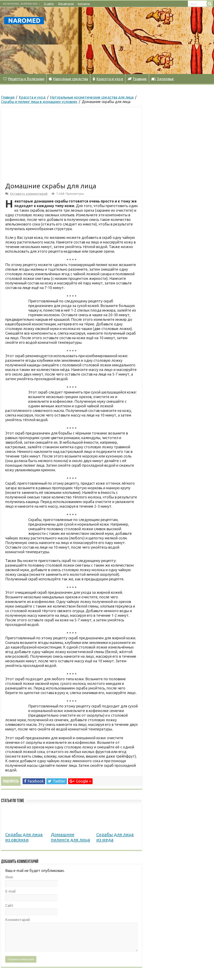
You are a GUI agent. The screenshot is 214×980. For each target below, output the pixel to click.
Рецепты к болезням (24, 79)
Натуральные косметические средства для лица (92, 97)
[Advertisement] (134, 41)
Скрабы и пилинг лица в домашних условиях (39, 102)
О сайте (49, 4)
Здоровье (163, 79)
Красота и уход (108, 79)
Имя (9, 877)
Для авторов (66, 4)
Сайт (9, 905)
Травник (137, 79)
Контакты (84, 4)
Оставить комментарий (29, 194)
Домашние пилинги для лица (70, 837)
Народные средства (68, 79)
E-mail (10, 891)
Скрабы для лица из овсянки (24, 837)
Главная (8, 97)
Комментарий (18, 920)
